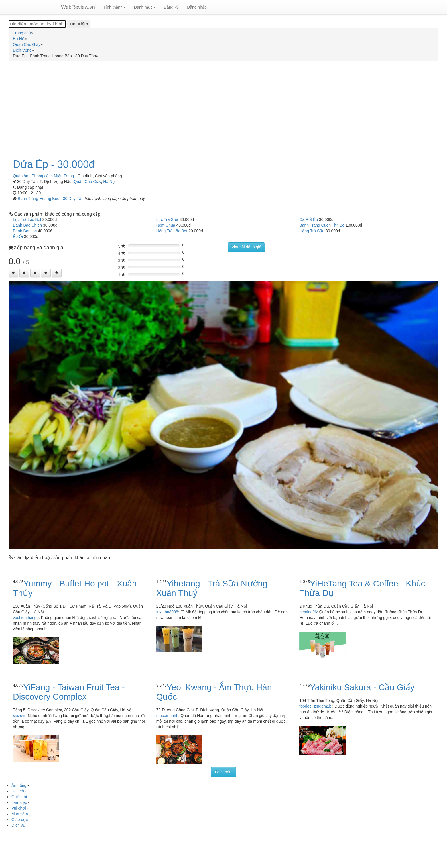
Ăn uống (19, 785)
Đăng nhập (197, 7)
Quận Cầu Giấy (87, 182)
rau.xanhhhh (167, 716)
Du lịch (18, 791)
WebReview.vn (78, 7)
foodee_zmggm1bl (316, 706)
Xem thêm (223, 772)
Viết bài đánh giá (246, 247)
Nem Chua (166, 225)
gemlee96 (308, 612)
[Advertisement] (223, 107)
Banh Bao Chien (27, 225)
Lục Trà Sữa (167, 219)
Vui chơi (19, 808)
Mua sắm (20, 814)
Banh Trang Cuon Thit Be (322, 225)
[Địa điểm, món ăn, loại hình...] (37, 24)
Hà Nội (109, 182)
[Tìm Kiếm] (78, 24)
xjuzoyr (19, 716)
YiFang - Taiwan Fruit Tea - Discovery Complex (69, 692)
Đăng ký (171, 7)
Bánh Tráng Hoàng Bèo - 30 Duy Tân (51, 199)
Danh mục (145, 7)
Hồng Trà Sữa (312, 231)
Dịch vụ (18, 825)
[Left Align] (13, 273)
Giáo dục (20, 820)
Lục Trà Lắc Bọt (27, 219)
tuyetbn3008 (167, 612)
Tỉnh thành (114, 7)
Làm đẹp (19, 802)
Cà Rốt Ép (309, 219)
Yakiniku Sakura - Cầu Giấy (362, 687)
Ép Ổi (18, 237)
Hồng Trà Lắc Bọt (172, 231)
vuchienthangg (26, 618)
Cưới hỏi (19, 797)
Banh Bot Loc (25, 231)
